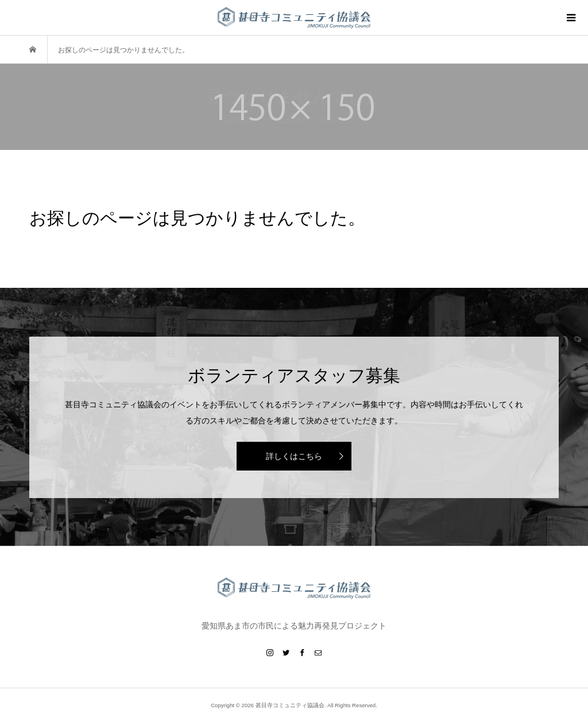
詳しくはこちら (294, 456)
